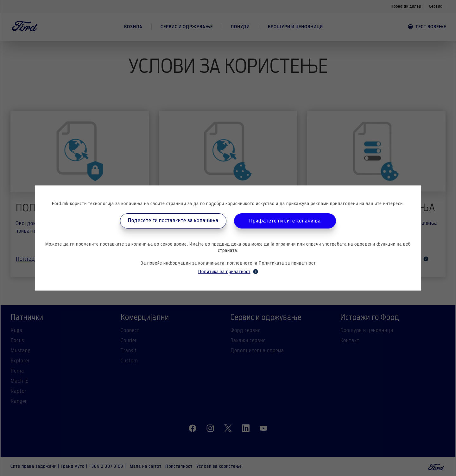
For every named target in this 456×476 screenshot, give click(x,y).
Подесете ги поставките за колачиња (173, 221)
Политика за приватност (228, 272)
